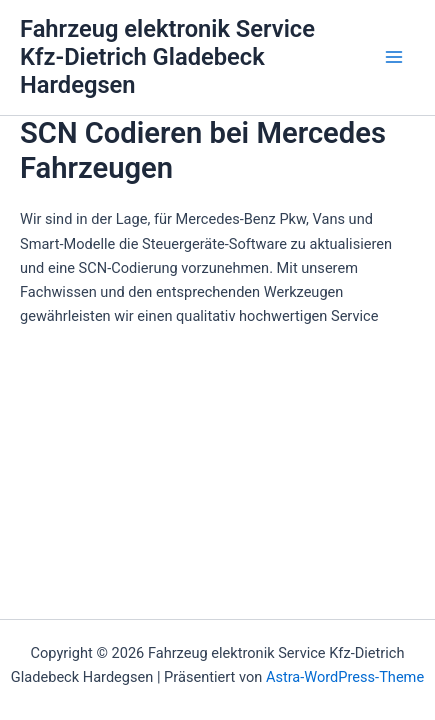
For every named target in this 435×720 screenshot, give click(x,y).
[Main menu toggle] (394, 57)
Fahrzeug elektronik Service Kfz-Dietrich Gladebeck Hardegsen (167, 57)
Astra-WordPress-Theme (345, 677)
